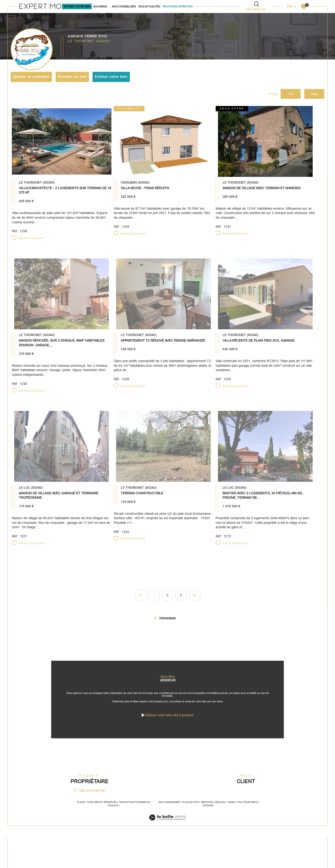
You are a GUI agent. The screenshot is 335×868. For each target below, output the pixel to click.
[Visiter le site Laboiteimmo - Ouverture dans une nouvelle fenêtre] (167, 837)
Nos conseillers (124, 7)
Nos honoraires (169, 817)
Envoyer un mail (73, 77)
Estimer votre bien (112, 77)
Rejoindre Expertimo (178, 7)
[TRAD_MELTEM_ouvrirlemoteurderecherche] (257, 6)
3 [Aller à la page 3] (181, 602)
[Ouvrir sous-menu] (108, 6)
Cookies (208, 820)
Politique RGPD (247, 817)
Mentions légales (213, 817)
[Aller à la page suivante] (195, 602)
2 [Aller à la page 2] (167, 602)
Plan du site (191, 817)
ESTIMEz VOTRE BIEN (77, 7)
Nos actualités (149, 7)
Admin (231, 817)
